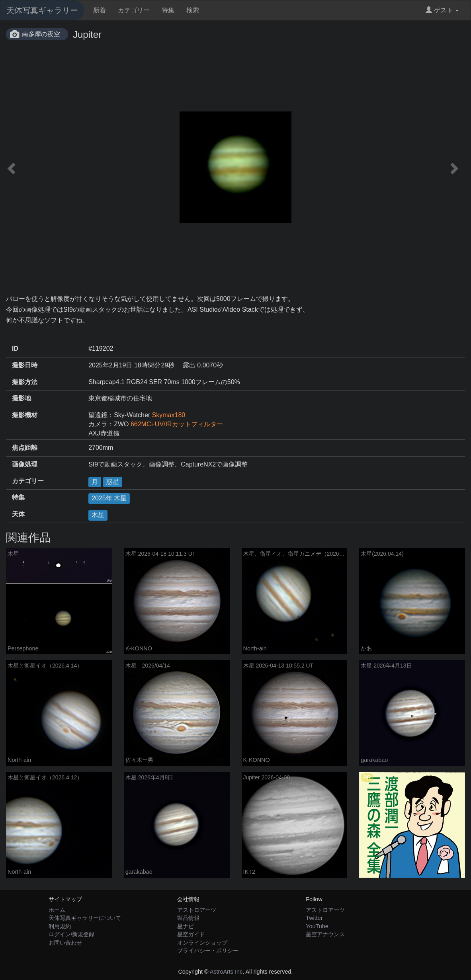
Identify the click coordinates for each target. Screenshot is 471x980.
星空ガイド (191, 934)
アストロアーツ (197, 910)
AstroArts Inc (226, 972)
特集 (168, 10)
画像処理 (25, 464)
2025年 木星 (109, 498)
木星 (98, 515)
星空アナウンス (325, 934)
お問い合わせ (65, 943)
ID (15, 348)
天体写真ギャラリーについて (85, 918)
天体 (18, 514)
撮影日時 (25, 365)
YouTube (317, 926)
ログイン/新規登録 (72, 934)
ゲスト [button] (442, 10)
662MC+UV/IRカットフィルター (177, 424)
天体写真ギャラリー (42, 10)
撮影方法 (25, 382)
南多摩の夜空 (41, 34)
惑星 (113, 482)
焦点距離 (25, 448)
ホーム (57, 910)
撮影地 (21, 398)
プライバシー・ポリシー (208, 951)
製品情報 (188, 918)
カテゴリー (134, 10)
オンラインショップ (202, 943)
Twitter (314, 918)
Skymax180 (169, 415)
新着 (100, 10)
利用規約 (60, 926)
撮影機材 (25, 415)
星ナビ (186, 926)
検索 (193, 10)
